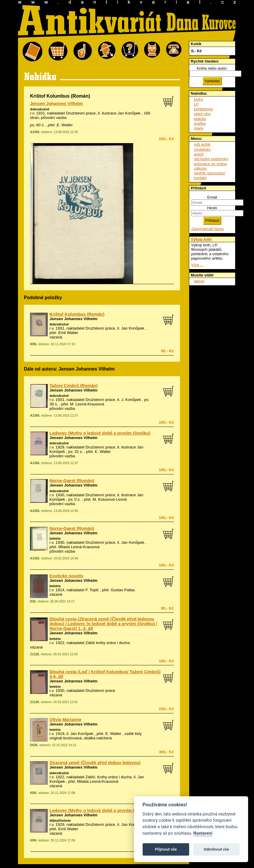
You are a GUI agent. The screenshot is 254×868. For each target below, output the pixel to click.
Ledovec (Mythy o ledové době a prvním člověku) (100, 433)
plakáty (200, 119)
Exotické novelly (66, 576)
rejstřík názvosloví (210, 173)
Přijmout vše (166, 849)
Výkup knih (201, 239)
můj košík (202, 144)
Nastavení (203, 833)
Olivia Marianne (65, 720)
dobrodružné (40, 109)
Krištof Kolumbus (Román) (77, 314)
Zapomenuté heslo (207, 229)
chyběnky (202, 149)
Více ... (197, 265)
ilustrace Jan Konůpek (121, 113)
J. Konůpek (131, 400)
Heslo (212, 208)
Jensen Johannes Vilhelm (56, 104)
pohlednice (203, 109)
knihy (198, 99)
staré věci (202, 114)
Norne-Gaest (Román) (72, 481)
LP (196, 104)
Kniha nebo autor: (212, 68)
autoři (199, 154)
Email (212, 197)
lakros (199, 281)
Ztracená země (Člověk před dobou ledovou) (95, 763)
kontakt (200, 178)
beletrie (55, 538)
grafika (200, 123)
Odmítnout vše (216, 849)
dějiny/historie (60, 820)
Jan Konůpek (133, 328)
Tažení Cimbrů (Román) (74, 386)
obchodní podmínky (211, 159)
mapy (199, 128)
